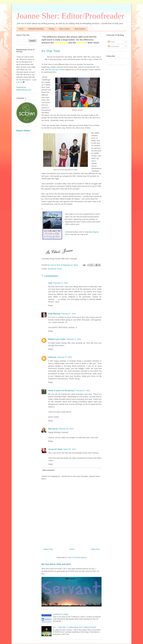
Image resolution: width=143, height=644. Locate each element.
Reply (50, 305)
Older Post (95, 549)
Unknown (52, 357)
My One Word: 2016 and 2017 (56, 564)
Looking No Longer (61, 614)
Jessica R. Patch (55, 449)
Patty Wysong (54, 314)
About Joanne (64, 29)
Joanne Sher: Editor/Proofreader (70, 16)
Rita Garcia (53, 429)
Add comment (49, 470)
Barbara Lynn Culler (57, 339)
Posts (111, 42)
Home (21, 29)
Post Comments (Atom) (77, 557)
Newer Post (48, 549)
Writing (51, 29)
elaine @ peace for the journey (61, 390)
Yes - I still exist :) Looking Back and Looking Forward (74, 627)
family (59, 269)
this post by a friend (56, 70)
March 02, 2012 (70, 449)
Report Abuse (23, 130)
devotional (52, 269)
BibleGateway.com (24, 90)
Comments (114, 46)
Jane (50, 283)
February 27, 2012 (61, 283)
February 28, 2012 (66, 429)
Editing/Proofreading (36, 29)
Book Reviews (80, 29)
